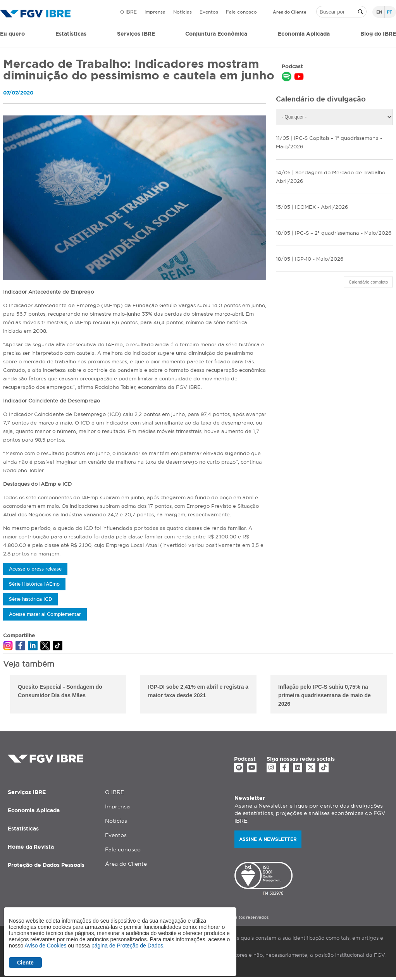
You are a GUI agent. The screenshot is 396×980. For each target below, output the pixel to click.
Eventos (209, 12)
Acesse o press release (35, 569)
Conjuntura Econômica (216, 34)
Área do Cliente (290, 12)
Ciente (25, 963)
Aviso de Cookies (45, 946)
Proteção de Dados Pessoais (46, 865)
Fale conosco (241, 12)
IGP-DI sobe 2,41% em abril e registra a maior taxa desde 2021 (198, 691)
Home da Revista (31, 847)
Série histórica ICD (30, 599)
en (379, 12)
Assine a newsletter (268, 839)
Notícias (183, 12)
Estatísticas (71, 34)
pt (389, 12)
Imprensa (155, 12)
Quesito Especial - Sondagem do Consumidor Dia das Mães (60, 691)
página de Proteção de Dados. (128, 946)
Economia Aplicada (34, 810)
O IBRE (128, 12)
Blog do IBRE (378, 34)
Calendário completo (368, 282)
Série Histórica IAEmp (34, 584)
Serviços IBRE (27, 792)
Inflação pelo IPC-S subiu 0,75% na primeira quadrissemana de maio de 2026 (325, 695)
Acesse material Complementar (45, 614)
